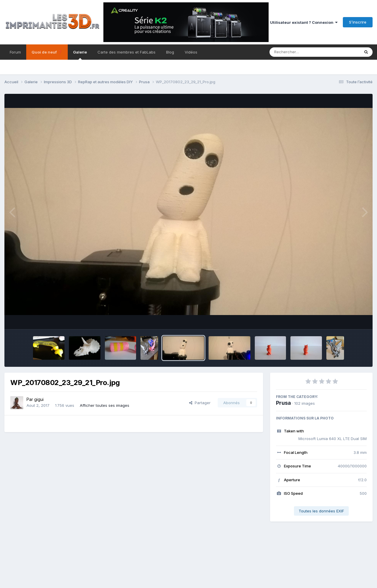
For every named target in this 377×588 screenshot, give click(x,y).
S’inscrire (358, 22)
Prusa (283, 403)
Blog (170, 52)
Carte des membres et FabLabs (127, 52)
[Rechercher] (298, 52)
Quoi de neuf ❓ (47, 52)
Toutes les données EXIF (321, 511)
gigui (39, 399)
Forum (15, 52)
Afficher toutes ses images (105, 405)
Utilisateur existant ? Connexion (304, 22)
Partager (200, 403)
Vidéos (191, 52)
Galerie (80, 55)
